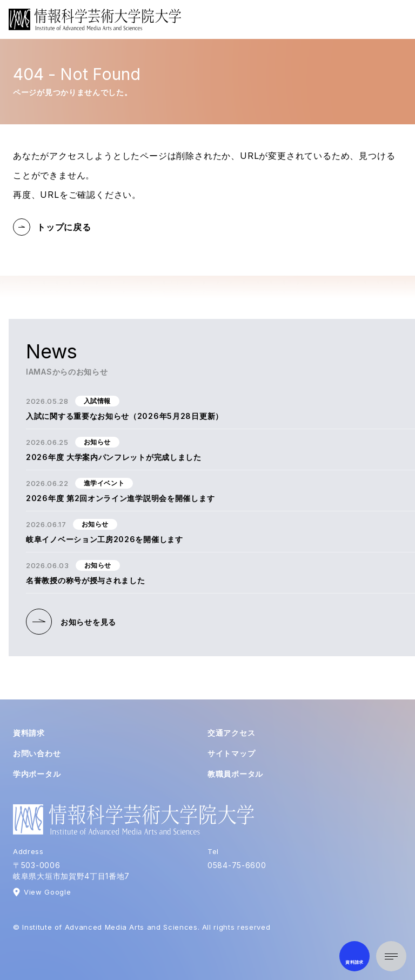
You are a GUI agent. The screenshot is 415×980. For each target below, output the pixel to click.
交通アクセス (231, 733)
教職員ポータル (235, 774)
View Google (47, 892)
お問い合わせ (37, 753)
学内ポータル (37, 774)
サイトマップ (231, 753)
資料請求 (29, 733)
